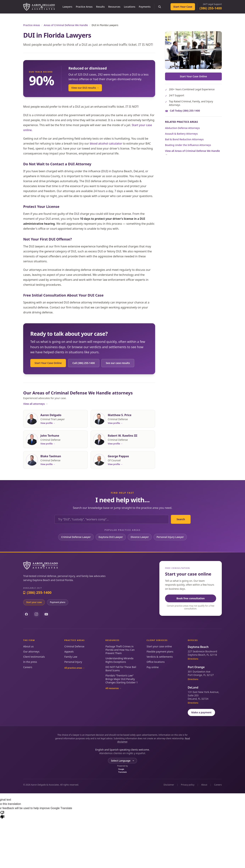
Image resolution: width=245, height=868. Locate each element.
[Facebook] (26, 614)
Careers (28, 667)
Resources (114, 7)
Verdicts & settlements (160, 657)
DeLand (193, 687)
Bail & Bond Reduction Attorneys (184, 139)
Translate (122, 771)
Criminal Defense (74, 646)
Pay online (153, 667)
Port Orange (196, 667)
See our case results (118, 363)
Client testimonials (34, 657)
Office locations (156, 662)
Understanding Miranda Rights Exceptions (119, 660)
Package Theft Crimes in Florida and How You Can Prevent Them (120, 650)
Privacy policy (188, 785)
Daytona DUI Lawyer (111, 537)
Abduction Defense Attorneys (182, 128)
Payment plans (58, 602)
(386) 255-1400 (211, 8)
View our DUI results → (85, 88)
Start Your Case (183, 7)
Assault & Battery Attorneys (181, 134)
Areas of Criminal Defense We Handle (66, 25)
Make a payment (201, 712)
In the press (30, 662)
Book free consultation (191, 598)
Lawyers (67, 7)
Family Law (71, 657)
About (204, 785)
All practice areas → (75, 668)
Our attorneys (31, 652)
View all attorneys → (36, 404)
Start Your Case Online (48, 363)
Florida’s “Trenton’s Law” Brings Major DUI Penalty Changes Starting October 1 (122, 679)
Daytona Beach (198, 647)
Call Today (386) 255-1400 (185, 111)
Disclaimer (169, 785)
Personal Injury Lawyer (170, 537)
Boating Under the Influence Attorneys (188, 145)
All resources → (113, 688)
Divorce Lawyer (140, 537)
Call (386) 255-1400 (84, 363)
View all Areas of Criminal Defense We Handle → (192, 153)
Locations (130, 7)
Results (100, 7)
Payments (145, 7)
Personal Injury (73, 662)
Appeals (69, 652)
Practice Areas (84, 7)
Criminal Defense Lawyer (76, 537)
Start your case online (159, 646)
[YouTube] (46, 614)
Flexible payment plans (160, 652)
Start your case (34, 602)
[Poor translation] (2, 815)
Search (181, 519)
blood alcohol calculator (106, 143)
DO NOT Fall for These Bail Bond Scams (121, 669)
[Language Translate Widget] (122, 761)
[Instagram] (36, 614)
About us (28, 646)
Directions (193, 659)
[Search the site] (160, 7)
